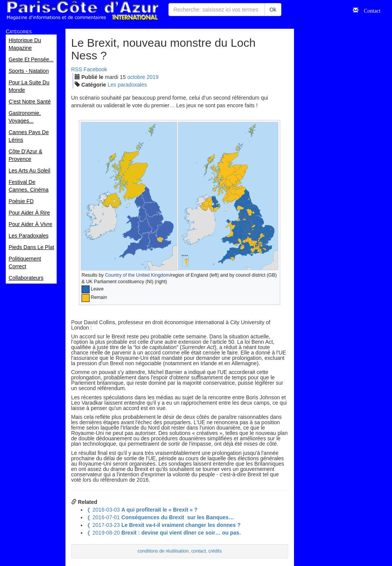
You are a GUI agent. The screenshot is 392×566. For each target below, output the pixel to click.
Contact (369, 10)
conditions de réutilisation (163, 551)
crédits (215, 551)
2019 (153, 77)
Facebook (95, 69)
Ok (273, 10)
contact (198, 551)
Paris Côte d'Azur (82, 11)
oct (136, 77)
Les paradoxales (127, 85)
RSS (77, 69)
